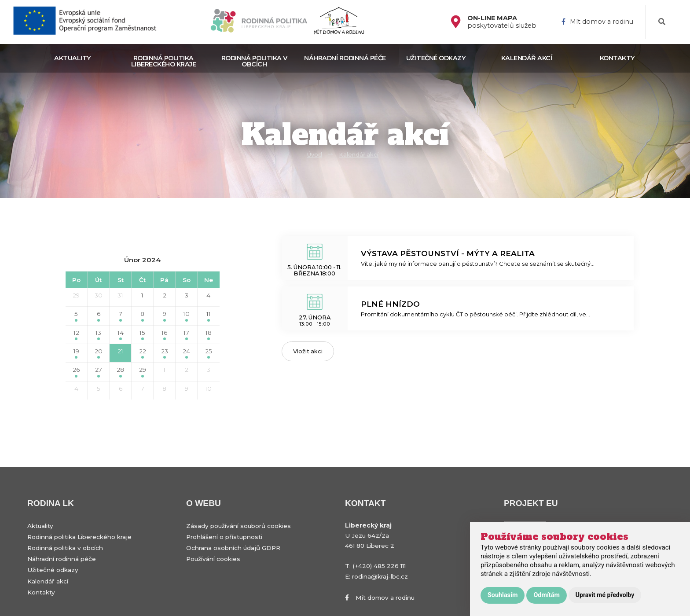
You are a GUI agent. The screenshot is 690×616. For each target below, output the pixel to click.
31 (120, 295)
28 (120, 372)
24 (186, 353)
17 (186, 335)
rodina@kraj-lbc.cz (380, 576)
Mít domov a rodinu (597, 22)
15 (142, 335)
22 (143, 353)
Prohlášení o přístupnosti (224, 537)
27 (99, 372)
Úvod (315, 155)
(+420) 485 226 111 (379, 566)
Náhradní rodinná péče (345, 58)
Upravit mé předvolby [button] (605, 595)
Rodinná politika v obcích (254, 61)
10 (186, 316)
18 (209, 335)
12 (76, 335)
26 (76, 372)
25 (209, 353)
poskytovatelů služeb (502, 22)
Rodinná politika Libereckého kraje (164, 61)
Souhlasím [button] (503, 595)
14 (121, 335)
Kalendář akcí (527, 58)
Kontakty (617, 58)
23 (165, 353)
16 (164, 335)
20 (99, 353)
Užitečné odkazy (436, 58)
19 (76, 353)
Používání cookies (213, 559)
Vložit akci (308, 351)
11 (209, 316)
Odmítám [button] (546, 595)
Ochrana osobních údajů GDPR (233, 548)
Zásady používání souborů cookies (239, 526)
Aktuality (73, 58)
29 (76, 295)
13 (98, 335)
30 (99, 295)
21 (120, 353)
